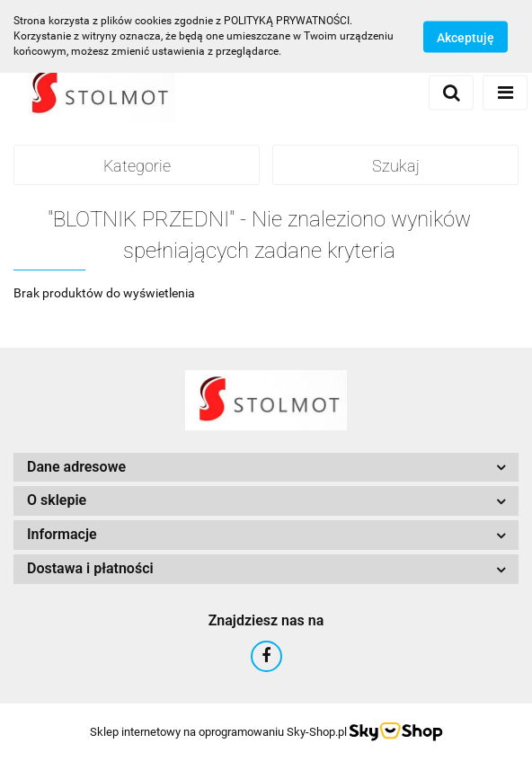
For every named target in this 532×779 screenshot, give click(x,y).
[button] (266, 468)
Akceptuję (465, 37)
